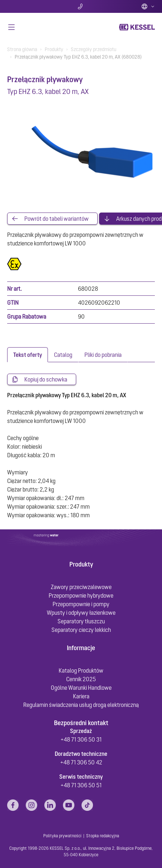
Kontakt (81, 6)
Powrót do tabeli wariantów (57, 219)
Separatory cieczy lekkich (81, 630)
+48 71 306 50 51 (81, 785)
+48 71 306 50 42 (81, 762)
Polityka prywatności (62, 836)
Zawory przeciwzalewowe (81, 587)
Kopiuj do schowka (46, 379)
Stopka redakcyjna (103, 836)
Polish (148, 6)
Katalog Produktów (81, 670)
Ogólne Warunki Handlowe (81, 688)
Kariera (81, 696)
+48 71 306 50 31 (81, 739)
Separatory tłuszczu (81, 621)
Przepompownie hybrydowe (81, 595)
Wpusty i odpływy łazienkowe (81, 613)
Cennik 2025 (81, 679)
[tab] (28, 355)
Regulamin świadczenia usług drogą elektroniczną (81, 705)
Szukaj (31, 6)
